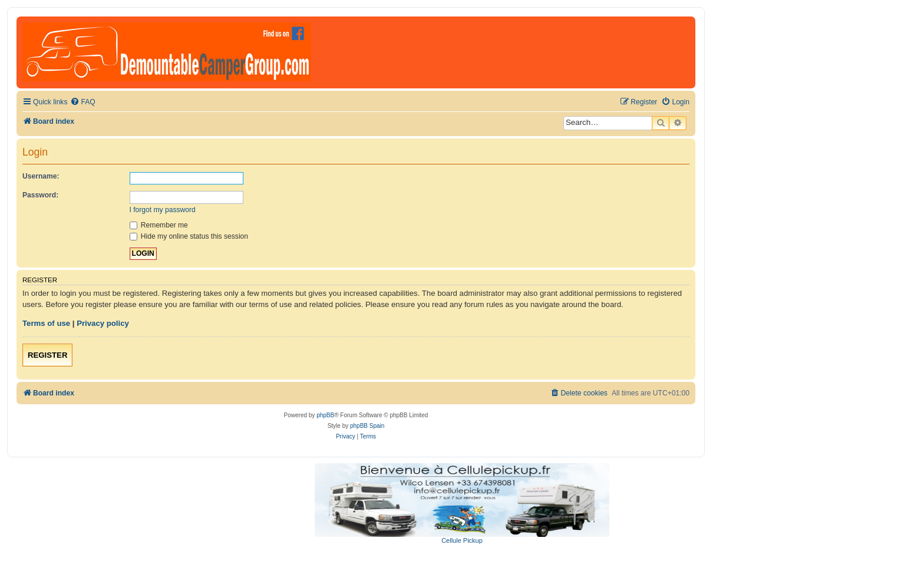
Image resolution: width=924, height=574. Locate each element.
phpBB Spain (367, 426)
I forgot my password (163, 210)
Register (47, 355)
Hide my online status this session (189, 236)
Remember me (159, 225)
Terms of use (46, 323)
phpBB (325, 415)
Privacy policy (103, 323)
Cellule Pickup (462, 540)
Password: (40, 195)
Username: (41, 176)
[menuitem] (82, 102)
